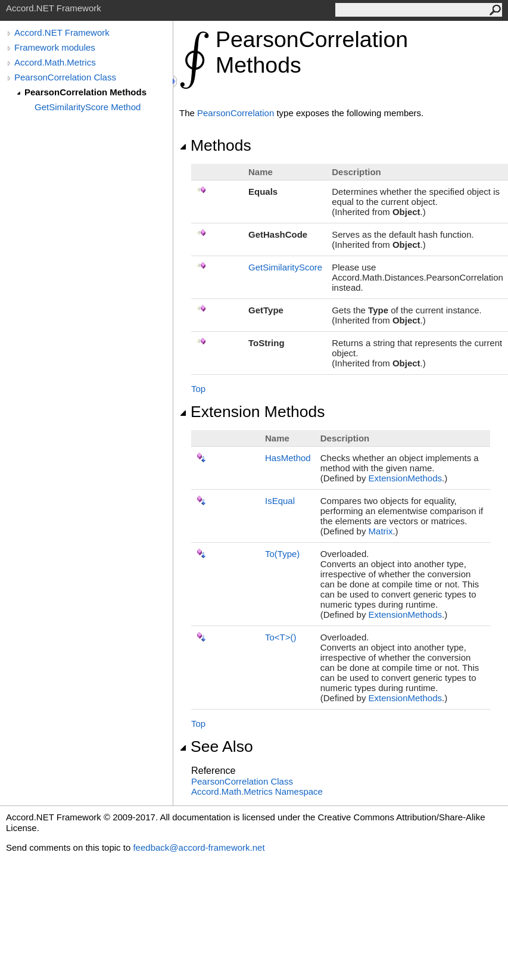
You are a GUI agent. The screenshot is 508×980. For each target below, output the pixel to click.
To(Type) (282, 554)
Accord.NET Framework (62, 32)
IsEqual (280, 501)
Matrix (381, 531)
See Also (216, 746)
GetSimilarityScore (285, 267)
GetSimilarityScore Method (88, 107)
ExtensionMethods (405, 478)
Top (198, 389)
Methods (215, 145)
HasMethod (288, 458)
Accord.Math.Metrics (55, 62)
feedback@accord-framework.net (199, 847)
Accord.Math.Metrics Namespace (257, 791)
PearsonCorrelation (236, 113)
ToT (281, 637)
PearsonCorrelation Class (65, 77)
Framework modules (55, 47)
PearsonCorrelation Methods (85, 92)
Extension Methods (252, 412)
